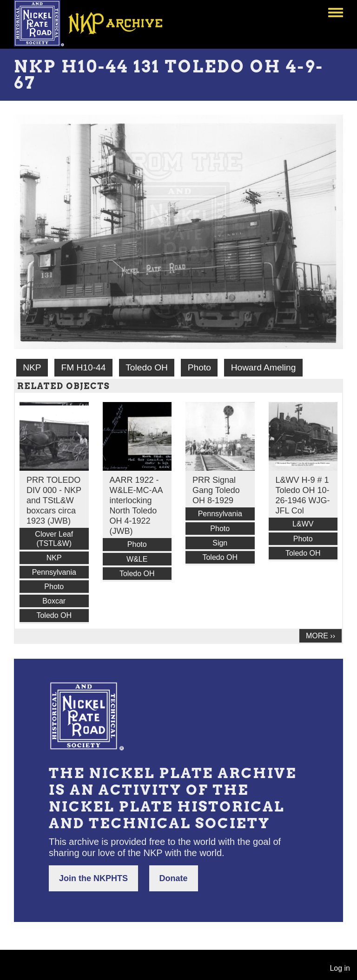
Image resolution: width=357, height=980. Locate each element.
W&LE (137, 559)
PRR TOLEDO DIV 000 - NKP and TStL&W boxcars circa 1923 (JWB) (54, 500)
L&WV (303, 524)
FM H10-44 (83, 367)
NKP (32, 367)
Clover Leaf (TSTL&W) (54, 539)
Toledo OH (147, 367)
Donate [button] (174, 878)
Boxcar (54, 601)
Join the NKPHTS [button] (93, 878)
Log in (340, 968)
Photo (199, 367)
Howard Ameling (264, 367)
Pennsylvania (54, 572)
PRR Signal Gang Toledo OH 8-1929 (216, 490)
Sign (220, 543)
